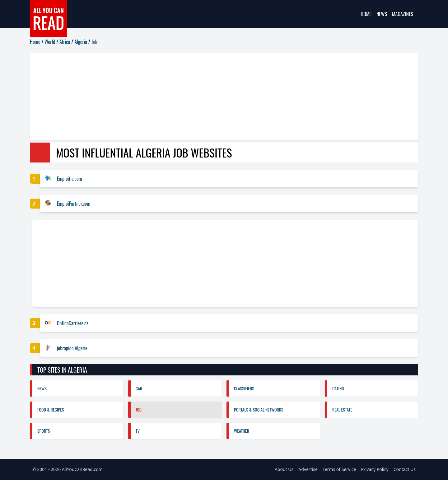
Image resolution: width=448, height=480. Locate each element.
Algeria (81, 42)
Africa (65, 42)
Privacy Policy (375, 469)
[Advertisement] (217, 96)
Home (366, 14)
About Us (284, 469)
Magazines (403, 14)
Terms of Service (339, 469)
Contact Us (405, 469)
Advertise (308, 469)
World (50, 42)
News (382, 14)
